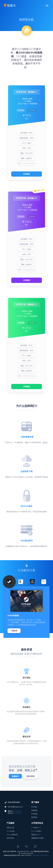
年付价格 (32, 110)
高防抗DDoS (36, 835)
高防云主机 (10, 828)
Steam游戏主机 (12, 835)
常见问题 (34, 814)
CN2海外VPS (36, 828)
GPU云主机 (11, 831)
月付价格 (21, 110)
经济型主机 (10, 838)
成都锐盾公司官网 (37, 838)
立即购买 (27, 174)
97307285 (18, 813)
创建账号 (15, 776)
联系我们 (34, 817)
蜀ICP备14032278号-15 (41, 855)
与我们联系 (30, 776)
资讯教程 (34, 810)
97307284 (18, 811)
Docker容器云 (36, 831)
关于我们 (34, 807)
